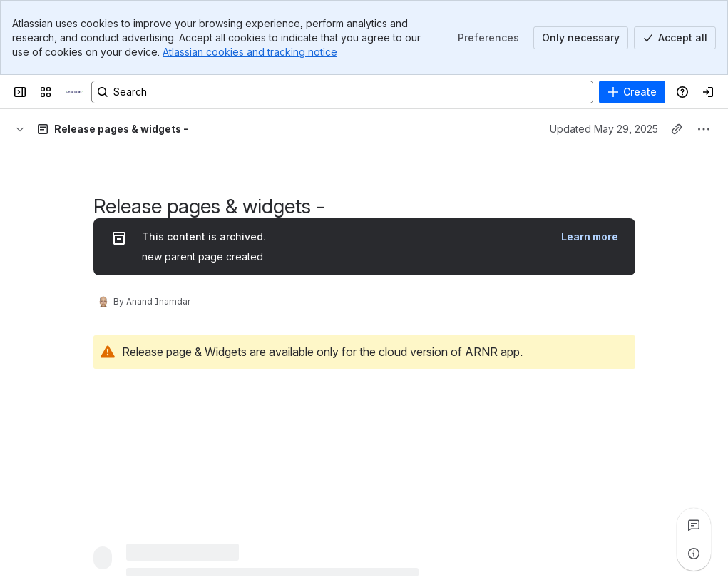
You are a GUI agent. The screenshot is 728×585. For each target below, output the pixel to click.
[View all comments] (694, 525)
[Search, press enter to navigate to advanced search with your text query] (342, 92)
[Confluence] (74, 92)
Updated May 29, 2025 (604, 129)
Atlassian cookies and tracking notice (250, 52)
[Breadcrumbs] (20, 129)
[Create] (632, 92)
